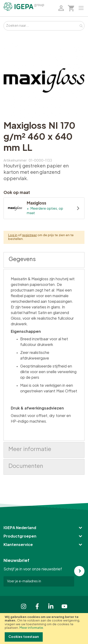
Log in (13, 235)
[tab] (44, 260)
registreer (29, 235)
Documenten (26, 466)
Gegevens (22, 259)
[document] (44, 629)
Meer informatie (31, 628)
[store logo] (24, 7)
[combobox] (44, 26)
